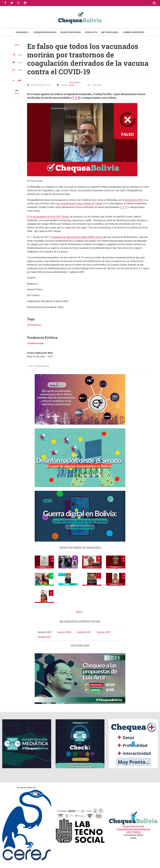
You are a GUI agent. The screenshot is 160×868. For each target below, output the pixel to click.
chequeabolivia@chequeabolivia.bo (133, 829)
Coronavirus (76, 82)
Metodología (110, 32)
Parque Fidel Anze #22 (133, 826)
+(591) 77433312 (133, 832)
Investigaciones (71, 32)
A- (14, 80)
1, (73, 98)
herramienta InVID (134, 200)
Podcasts (91, 32)
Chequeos (22, 32)
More (79, 612)
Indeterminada (36, 343)
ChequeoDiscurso (45, 32)
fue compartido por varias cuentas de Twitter (79, 203)
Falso (73, 85)
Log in (31, 366)
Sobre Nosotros (134, 32)
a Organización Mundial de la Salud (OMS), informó (77, 237)
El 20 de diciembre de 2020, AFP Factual (48, 217)
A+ (20, 80)
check (17, 45)
